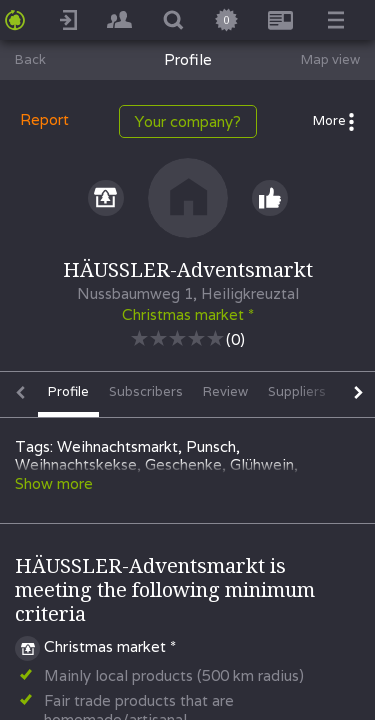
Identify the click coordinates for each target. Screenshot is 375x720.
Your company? (188, 121)
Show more (54, 483)
